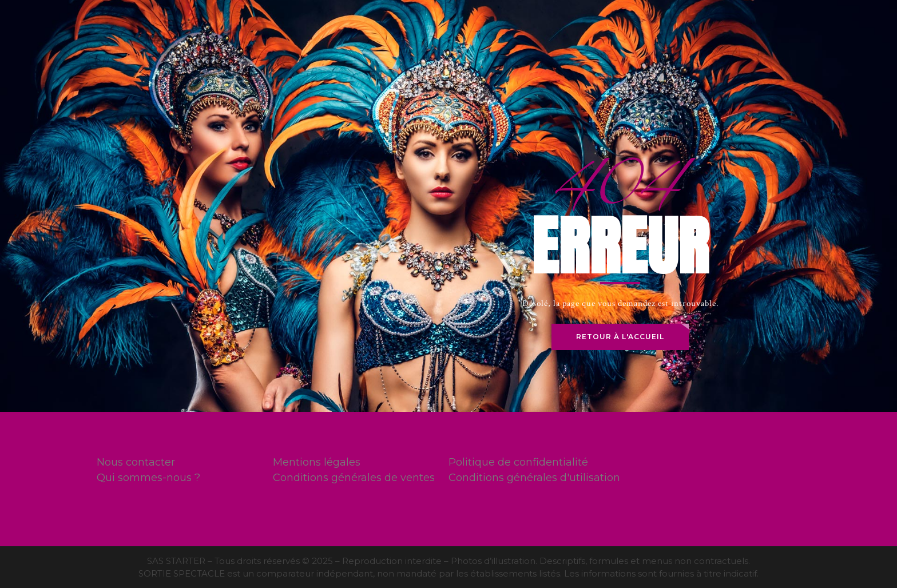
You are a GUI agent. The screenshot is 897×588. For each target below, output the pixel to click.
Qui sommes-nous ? (148, 478)
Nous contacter (136, 462)
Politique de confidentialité (518, 462)
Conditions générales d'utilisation (534, 478)
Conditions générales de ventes (354, 478)
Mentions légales (317, 462)
